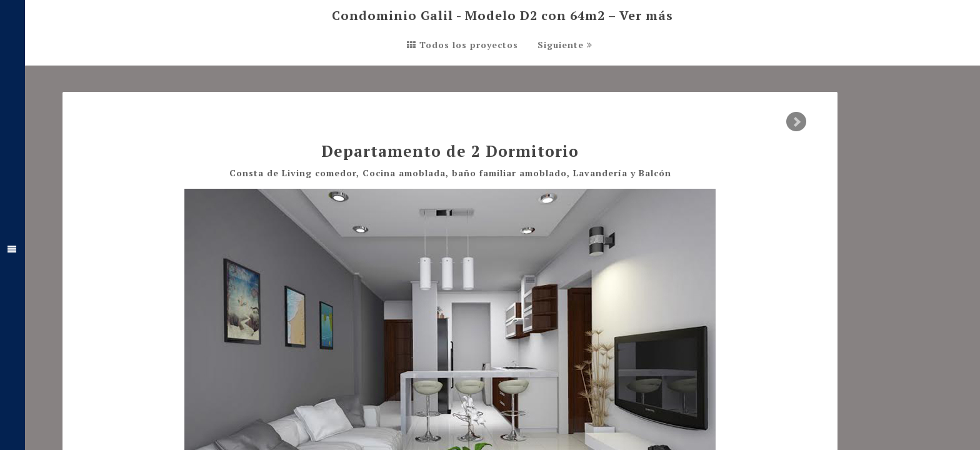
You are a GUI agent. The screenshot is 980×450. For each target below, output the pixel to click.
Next (796, 122)
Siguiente (565, 45)
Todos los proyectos (462, 45)
